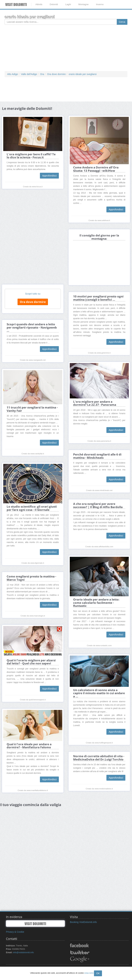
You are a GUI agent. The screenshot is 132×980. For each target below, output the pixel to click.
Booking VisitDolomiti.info (83, 922)
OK (98, 973)
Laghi (68, 4)
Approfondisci (49, 176)
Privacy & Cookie (15, 932)
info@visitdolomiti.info (23, 952)
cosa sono (89, 973)
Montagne (83, 4)
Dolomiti (54, 4)
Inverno (100, 4)
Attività (39, 4)
